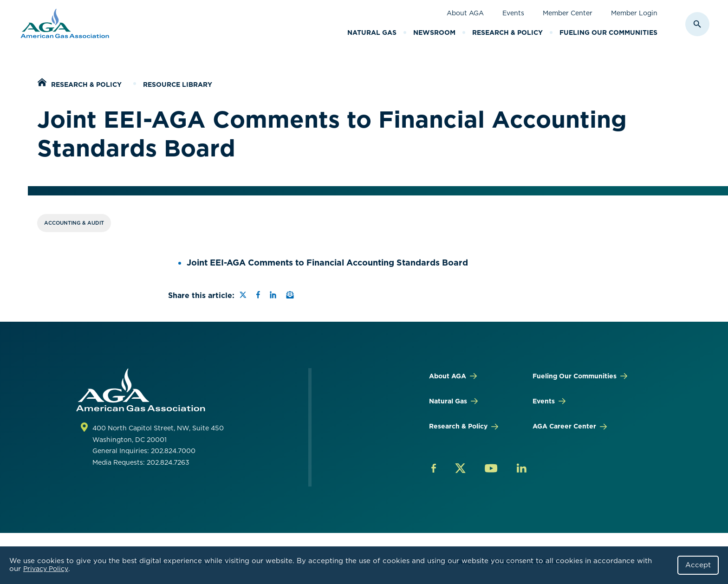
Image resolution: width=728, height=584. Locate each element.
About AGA (465, 13)
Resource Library (178, 84)
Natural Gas (372, 32)
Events (513, 13)
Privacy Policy (46, 569)
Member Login (634, 13)
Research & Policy (507, 32)
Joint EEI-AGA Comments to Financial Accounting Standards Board (327, 263)
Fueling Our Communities (608, 32)
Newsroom (434, 32)
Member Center (568, 13)
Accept (698, 565)
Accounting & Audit (74, 223)
